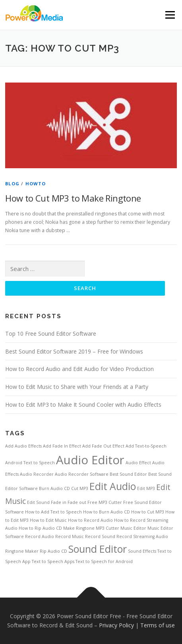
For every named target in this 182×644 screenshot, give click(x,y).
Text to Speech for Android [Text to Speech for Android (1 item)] (104, 561)
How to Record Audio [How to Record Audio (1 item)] (90, 520)
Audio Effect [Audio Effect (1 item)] (138, 463)
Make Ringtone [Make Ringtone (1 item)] (79, 528)
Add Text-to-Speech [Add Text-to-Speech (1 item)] (146, 446)
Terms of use (158, 625)
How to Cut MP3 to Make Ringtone (73, 198)
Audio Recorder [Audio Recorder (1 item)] (37, 474)
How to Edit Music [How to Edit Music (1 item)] (48, 520)
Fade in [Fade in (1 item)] (59, 502)
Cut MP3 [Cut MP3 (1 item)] (80, 488)
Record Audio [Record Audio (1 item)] (40, 536)
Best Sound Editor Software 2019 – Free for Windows (74, 351)
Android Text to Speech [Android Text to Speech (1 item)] (30, 463)
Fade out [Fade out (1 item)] (77, 502)
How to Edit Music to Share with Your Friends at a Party (77, 387)
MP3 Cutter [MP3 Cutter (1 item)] (107, 528)
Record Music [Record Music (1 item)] (70, 536)
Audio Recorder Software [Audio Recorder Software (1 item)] (82, 474)
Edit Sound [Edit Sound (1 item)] (38, 502)
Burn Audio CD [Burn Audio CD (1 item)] (54, 488)
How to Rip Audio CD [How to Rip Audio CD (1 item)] (40, 528)
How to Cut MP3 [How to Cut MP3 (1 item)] (148, 512)
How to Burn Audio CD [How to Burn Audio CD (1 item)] (106, 512)
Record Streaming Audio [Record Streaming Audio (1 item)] (142, 536)
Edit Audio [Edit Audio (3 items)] (113, 486)
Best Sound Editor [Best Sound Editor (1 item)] (128, 474)
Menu (169, 15)
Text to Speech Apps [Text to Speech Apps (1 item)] (53, 561)
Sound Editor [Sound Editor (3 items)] (98, 549)
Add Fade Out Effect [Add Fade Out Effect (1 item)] (103, 446)
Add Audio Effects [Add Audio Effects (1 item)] (23, 446)
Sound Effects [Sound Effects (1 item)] (142, 551)
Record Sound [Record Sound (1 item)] (100, 536)
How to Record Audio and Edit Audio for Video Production (79, 369)
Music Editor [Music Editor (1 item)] (133, 528)
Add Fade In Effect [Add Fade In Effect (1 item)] (62, 446)
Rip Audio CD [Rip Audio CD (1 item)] (53, 551)
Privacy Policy (116, 625)
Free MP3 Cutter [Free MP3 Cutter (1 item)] (105, 502)
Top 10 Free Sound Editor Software (51, 334)
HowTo (36, 184)
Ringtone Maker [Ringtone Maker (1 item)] (22, 551)
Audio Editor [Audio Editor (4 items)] (90, 460)
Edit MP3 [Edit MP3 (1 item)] (146, 488)
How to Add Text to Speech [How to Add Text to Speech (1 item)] (53, 512)
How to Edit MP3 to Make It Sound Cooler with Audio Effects (83, 405)
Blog (12, 184)
